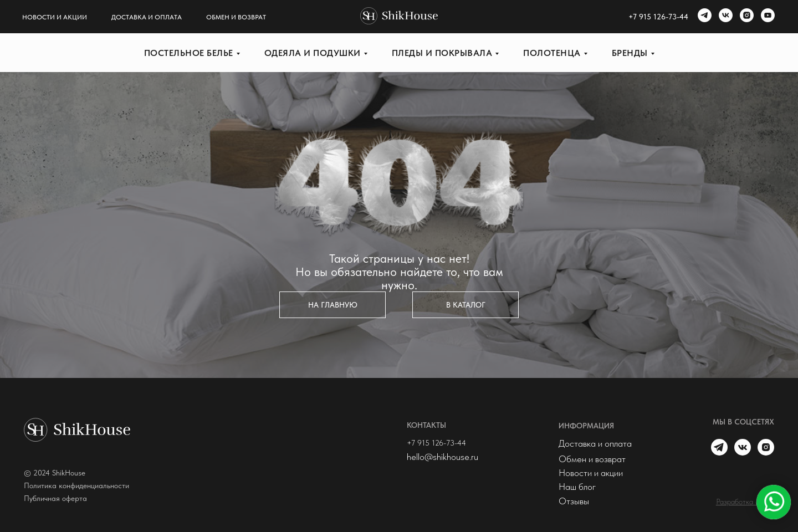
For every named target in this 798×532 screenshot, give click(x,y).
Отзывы (574, 501)
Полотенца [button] (552, 53)
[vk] (724, 17)
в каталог (466, 305)
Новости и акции (55, 17)
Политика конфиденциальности (76, 485)
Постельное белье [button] (189, 53)
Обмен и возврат (236, 17)
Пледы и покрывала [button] (442, 53)
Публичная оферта (55, 498)
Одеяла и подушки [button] (313, 53)
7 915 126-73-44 (661, 17)
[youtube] (766, 17)
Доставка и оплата (147, 17)
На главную (333, 305)
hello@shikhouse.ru (443, 457)
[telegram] (703, 17)
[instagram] (745, 17)
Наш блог (577, 487)
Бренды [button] (630, 53)
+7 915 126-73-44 (436, 443)
